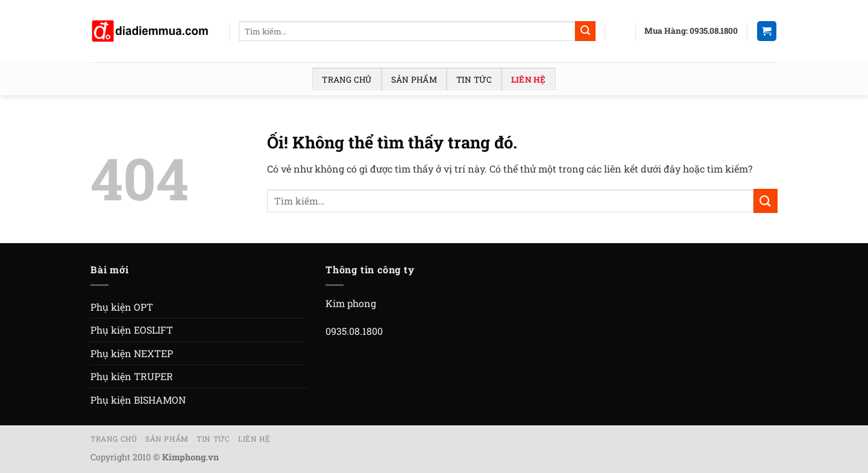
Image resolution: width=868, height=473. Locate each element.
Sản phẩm (414, 80)
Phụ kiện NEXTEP (132, 353)
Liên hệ (529, 80)
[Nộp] (585, 31)
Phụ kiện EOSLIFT (132, 330)
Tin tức (474, 80)
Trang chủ (347, 80)
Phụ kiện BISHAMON (138, 400)
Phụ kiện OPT (122, 307)
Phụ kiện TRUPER (132, 376)
